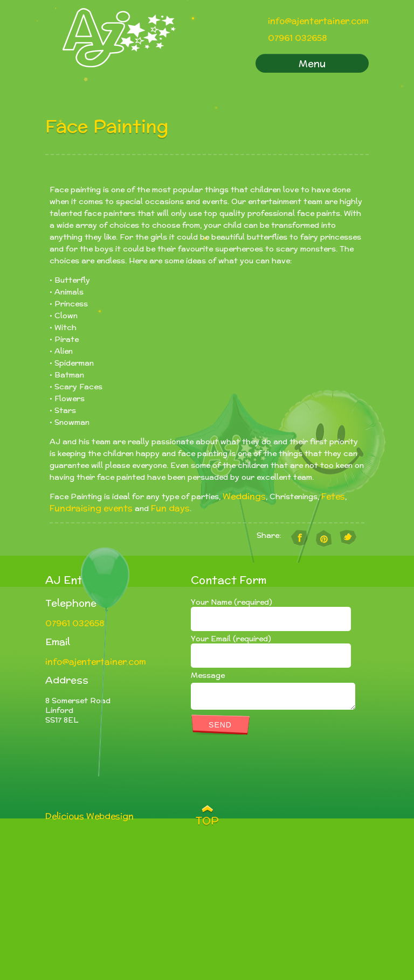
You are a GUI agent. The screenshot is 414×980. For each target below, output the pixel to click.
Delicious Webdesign (89, 816)
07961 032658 (297, 38)
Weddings (244, 496)
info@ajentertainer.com (318, 21)
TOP (207, 821)
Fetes (333, 496)
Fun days (170, 508)
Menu (312, 64)
